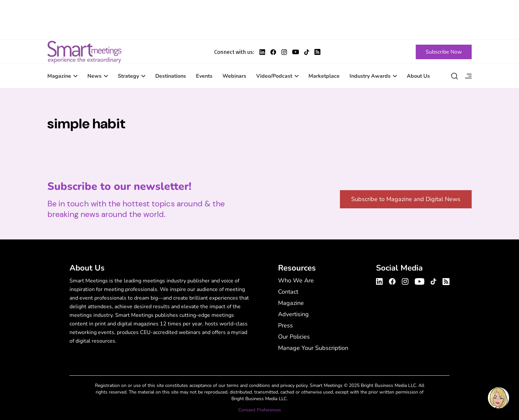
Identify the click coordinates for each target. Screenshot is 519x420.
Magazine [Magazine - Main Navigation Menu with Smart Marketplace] (59, 76)
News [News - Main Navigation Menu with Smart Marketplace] (94, 76)
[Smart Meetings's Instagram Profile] (284, 52)
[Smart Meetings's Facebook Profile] (273, 52)
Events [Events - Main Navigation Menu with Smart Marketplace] (204, 76)
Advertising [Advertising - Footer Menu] (293, 314)
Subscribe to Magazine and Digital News (406, 199)
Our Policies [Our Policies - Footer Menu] (294, 337)
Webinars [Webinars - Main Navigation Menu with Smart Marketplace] (234, 76)
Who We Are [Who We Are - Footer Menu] (296, 280)
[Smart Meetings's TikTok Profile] (307, 52)
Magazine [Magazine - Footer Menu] (291, 303)
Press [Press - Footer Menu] (285, 325)
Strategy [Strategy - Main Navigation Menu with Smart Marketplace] (128, 76)
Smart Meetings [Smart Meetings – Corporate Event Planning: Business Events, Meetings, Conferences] (84, 52)
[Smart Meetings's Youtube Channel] (420, 280)
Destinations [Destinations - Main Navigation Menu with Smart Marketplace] (171, 76)
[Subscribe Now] (444, 52)
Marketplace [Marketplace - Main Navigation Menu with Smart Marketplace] (324, 76)
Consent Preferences (260, 410)
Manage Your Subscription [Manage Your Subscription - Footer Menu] (313, 348)
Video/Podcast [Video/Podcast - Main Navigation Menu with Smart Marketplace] (274, 76)
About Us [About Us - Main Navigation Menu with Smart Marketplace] (418, 76)
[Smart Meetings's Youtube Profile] (296, 52)
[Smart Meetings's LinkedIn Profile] (262, 52)
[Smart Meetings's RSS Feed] (317, 52)
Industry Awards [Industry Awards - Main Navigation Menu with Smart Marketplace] (370, 76)
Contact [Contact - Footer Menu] (288, 292)
